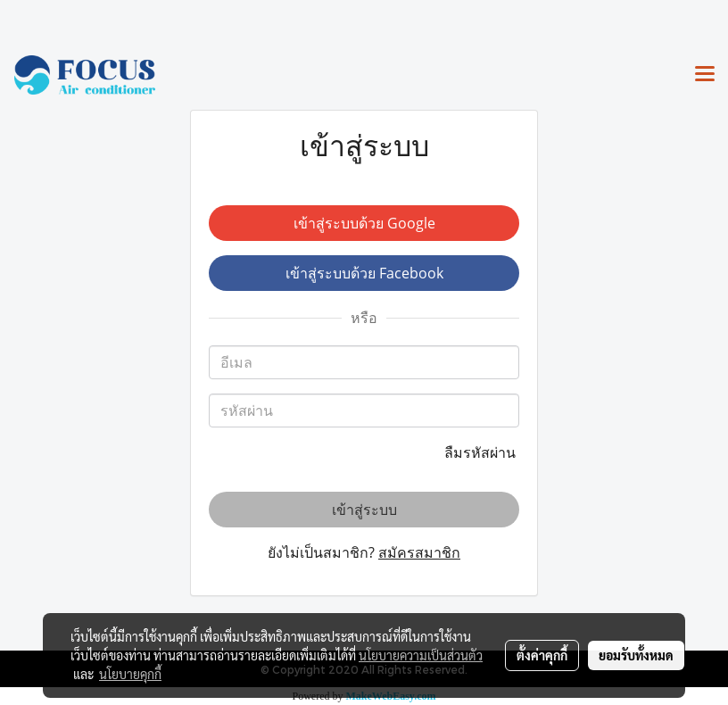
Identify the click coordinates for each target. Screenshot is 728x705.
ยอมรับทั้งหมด (636, 655)
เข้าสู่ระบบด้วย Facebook (364, 273)
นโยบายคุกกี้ (130, 674)
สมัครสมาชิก (419, 552)
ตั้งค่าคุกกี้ (542, 655)
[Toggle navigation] (705, 75)
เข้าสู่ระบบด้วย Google (364, 223)
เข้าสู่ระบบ (364, 510)
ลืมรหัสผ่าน (482, 452)
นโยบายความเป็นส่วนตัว (421, 655)
